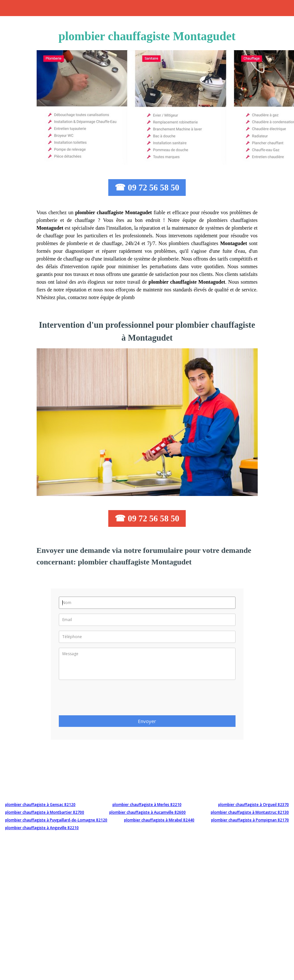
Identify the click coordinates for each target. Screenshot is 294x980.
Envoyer (147, 721)
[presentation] (108, 700)
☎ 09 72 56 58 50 (147, 188)
